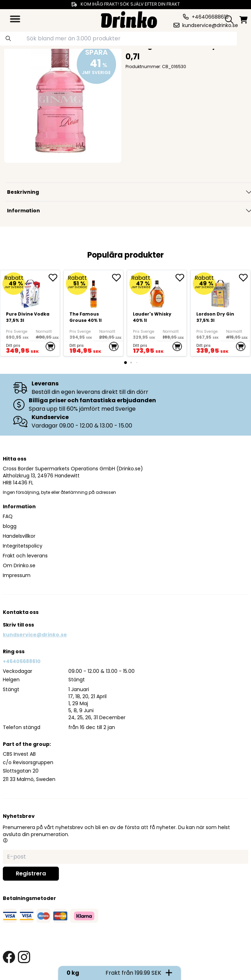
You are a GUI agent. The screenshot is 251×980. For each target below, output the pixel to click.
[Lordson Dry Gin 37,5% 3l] (220, 313)
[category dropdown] (15, 19)
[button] (5, 840)
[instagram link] (24, 957)
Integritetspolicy (23, 546)
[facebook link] (9, 957)
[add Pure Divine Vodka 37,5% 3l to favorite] (54, 278)
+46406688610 (22, 661)
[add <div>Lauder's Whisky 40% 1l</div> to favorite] (181, 278)
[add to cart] (50, 346)
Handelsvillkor (19, 536)
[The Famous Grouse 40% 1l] (93, 313)
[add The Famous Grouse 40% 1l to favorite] (117, 278)
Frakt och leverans (25, 556)
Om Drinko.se (19, 565)
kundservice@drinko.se (35, 635)
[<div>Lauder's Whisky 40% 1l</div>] (157, 313)
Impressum (17, 575)
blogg (10, 526)
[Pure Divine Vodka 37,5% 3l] (30, 313)
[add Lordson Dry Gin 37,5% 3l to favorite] (244, 278)
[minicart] (243, 20)
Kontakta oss (21, 612)
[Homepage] (129, 19)
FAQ (8, 516)
